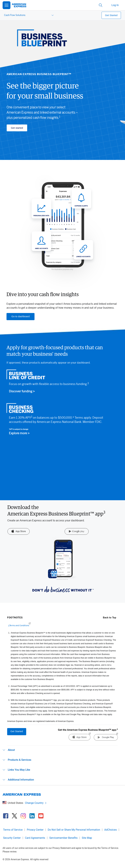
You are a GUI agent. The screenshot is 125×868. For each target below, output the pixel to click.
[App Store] (18, 532)
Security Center (12, 838)
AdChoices (111, 830)
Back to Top (110, 618)
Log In (115, 5)
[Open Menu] (7, 5)
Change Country (36, 803)
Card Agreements (35, 838)
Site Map (87, 838)
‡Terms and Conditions (19, 625)
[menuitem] (28, 15)
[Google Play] (77, 532)
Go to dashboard (21, 316)
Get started (17, 128)
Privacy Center (35, 830)
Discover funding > (22, 392)
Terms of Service (13, 830)
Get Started (111, 15)
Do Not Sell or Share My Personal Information (74, 830)
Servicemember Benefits (63, 838)
